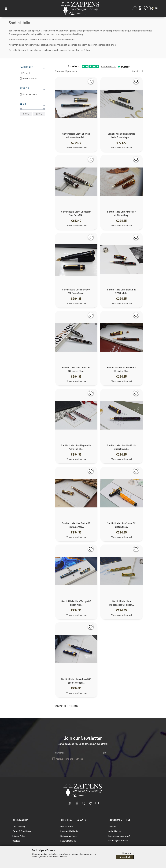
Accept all (125, 857)
